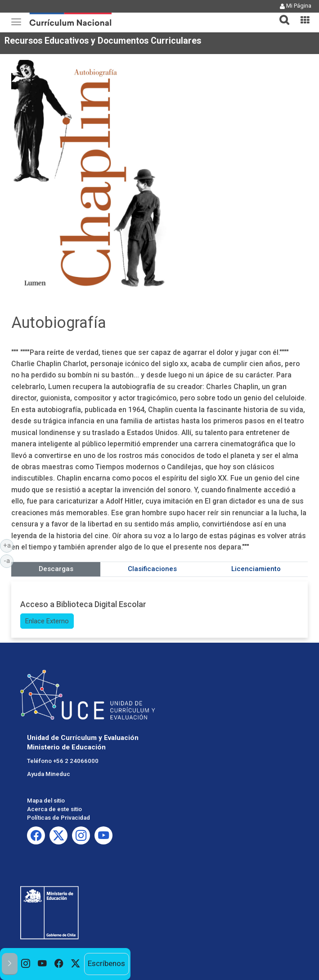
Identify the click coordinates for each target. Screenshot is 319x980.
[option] (26, 964)
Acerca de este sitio (54, 809)
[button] (281, 14)
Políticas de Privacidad (58, 818)
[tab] (281, 15)
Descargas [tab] (56, 569)
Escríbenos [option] (106, 963)
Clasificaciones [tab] (152, 569)
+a (9, 545)
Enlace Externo (47, 621)
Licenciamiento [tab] (256, 569)
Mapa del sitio (46, 801)
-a (9, 560)
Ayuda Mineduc (49, 774)
